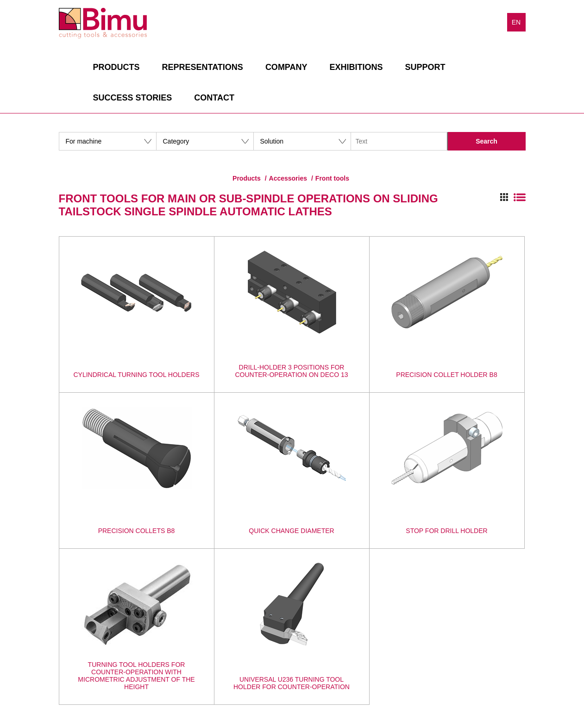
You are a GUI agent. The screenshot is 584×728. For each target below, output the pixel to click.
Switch (513, 197)
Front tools (332, 178)
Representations (203, 67)
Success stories (133, 98)
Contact (214, 98)
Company (286, 67)
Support (425, 67)
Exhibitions (356, 67)
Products (116, 67)
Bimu (103, 23)
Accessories (288, 178)
